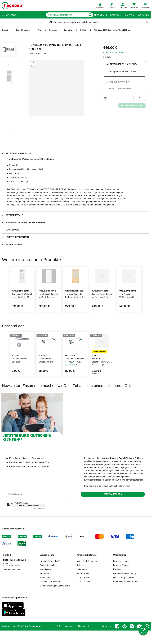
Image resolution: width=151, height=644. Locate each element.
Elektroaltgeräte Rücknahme (126, 617)
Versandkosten (83, 609)
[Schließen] (147, 22)
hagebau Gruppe (121, 601)
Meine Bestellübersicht (87, 597)
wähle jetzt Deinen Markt (86, 22)
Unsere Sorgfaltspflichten (125, 613)
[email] (36, 530)
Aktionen (144, 15)
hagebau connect (121, 597)
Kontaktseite (46, 605)
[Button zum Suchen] (89, 15)
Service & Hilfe (47, 591)
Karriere (117, 605)
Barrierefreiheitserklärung (125, 609)
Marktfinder (45, 613)
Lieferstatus (82, 605)
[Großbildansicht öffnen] (57, 88)
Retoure (80, 601)
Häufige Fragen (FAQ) (50, 597)
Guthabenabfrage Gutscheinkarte (55, 621)
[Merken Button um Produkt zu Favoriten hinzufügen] (106, 98)
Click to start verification (28, 541)
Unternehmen (120, 591)
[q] (59, 15)
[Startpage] (12, 6)
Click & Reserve (84, 613)
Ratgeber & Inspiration (108, 15)
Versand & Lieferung (87, 591)
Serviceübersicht (47, 601)
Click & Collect (83, 617)
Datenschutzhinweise (118, 522)
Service (130, 15)
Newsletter (45, 609)
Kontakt (7, 591)
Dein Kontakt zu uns (12, 605)
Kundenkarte (119, 53)
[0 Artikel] (140, 98)
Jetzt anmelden (113, 530)
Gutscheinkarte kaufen (50, 617)
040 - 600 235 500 (15, 596)
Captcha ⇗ (40, 544)
